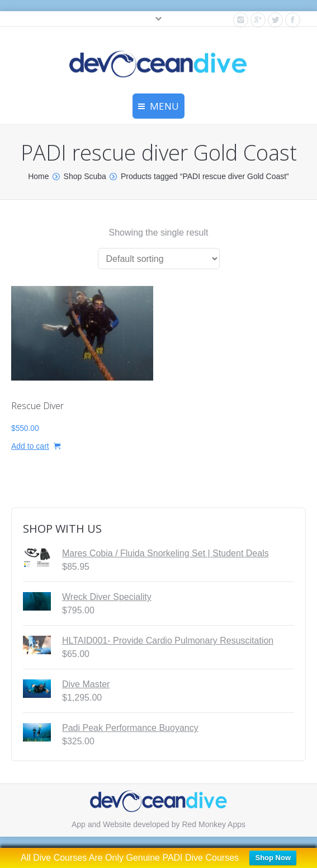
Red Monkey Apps (214, 824)
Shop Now (273, 858)
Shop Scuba (85, 176)
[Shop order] (159, 259)
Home (38, 176)
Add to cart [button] (30, 446)
